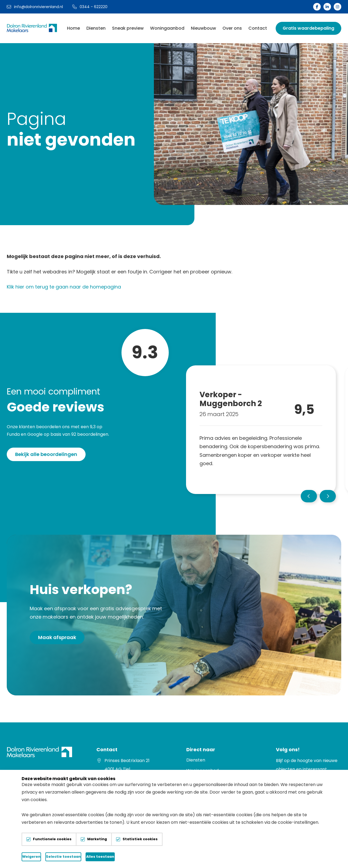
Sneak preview (128, 28)
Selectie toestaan (123, 857)
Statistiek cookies (140, 839)
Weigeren (54, 857)
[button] (309, 496)
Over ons (232, 28)
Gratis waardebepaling (308, 28)
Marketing (97, 839)
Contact (258, 28)
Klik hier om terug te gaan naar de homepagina (64, 287)
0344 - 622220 (90, 7)
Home (73, 28)
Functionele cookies (52, 839)
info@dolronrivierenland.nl (35, 7)
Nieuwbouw (203, 28)
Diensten (96, 28)
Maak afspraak (57, 637)
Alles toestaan (192, 857)
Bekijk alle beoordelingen (46, 454)
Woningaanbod (167, 28)
